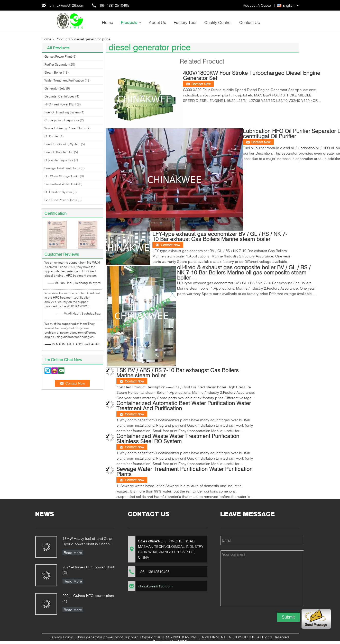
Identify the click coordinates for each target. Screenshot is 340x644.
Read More (73, 553)
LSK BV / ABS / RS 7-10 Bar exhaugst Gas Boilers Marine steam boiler (178, 373)
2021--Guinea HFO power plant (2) (88, 570)
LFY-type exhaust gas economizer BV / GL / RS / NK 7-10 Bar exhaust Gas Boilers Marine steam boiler (220, 236)
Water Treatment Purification (64, 80)
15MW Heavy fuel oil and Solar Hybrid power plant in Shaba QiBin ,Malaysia (88, 542)
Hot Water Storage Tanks (62, 176)
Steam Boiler (53, 72)
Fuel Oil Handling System (62, 112)
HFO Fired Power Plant (60, 104)
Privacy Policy (61, 637)
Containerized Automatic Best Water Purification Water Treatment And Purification (184, 405)
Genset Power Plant (58, 56)
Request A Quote (257, 5)
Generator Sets (55, 88)
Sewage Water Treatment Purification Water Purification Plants (185, 471)
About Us (157, 22)
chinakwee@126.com (67, 5)
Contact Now (201, 84)
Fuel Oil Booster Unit (59, 152)
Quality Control (218, 22)
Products (129, 22)
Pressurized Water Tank (61, 184)
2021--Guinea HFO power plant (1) (88, 598)
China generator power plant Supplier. (108, 637)
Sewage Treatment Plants (62, 168)
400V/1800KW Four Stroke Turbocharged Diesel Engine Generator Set (252, 75)
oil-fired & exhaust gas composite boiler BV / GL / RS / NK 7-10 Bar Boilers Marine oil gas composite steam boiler (244, 272)
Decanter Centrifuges (59, 96)
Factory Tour (185, 22)
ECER (182, 642)
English (288, 5)
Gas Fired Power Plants (61, 200)
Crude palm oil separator (62, 120)
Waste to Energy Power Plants (65, 128)
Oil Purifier (52, 136)
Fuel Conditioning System (62, 144)
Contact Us (250, 22)
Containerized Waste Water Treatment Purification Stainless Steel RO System (178, 438)
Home (108, 22)
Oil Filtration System (58, 192)
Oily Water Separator (59, 160)
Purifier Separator (57, 64)
